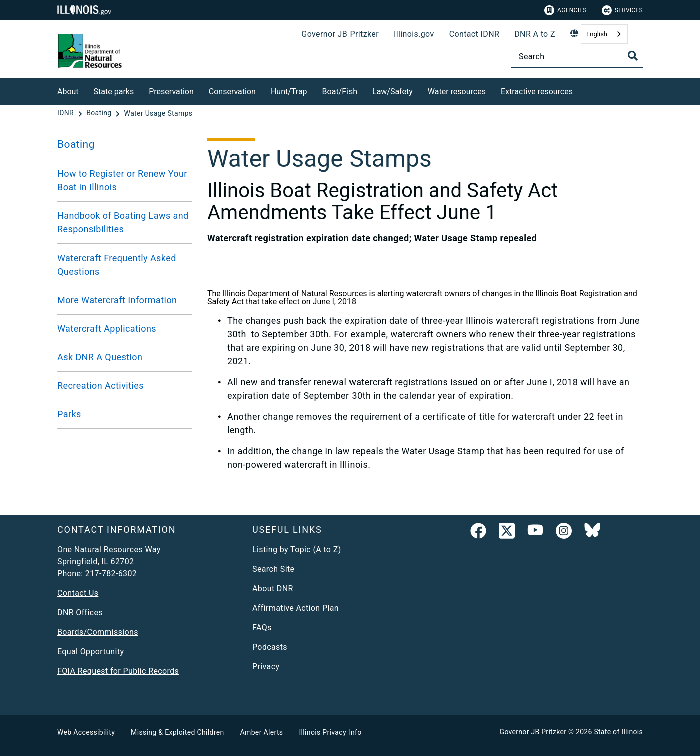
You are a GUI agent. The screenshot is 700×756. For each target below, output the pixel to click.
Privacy (266, 667)
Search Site (273, 569)
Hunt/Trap (289, 91)
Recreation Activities (100, 386)
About (68, 91)
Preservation (171, 91)
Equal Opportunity (90, 652)
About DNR (273, 588)
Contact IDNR (474, 34)
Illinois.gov (414, 34)
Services (622, 10)
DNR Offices (80, 612)
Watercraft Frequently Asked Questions (117, 265)
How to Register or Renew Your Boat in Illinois (122, 180)
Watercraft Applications (107, 328)
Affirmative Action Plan (296, 608)
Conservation (232, 91)
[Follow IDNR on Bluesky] (592, 533)
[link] (478, 533)
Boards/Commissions (98, 632)
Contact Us (78, 593)
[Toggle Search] (633, 56)
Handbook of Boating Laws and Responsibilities (123, 222)
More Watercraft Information (117, 300)
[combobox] (604, 34)
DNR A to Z (535, 34)
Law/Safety (392, 91)
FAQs (262, 627)
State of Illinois (618, 732)
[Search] (577, 56)
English (597, 34)
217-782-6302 (111, 573)
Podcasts (270, 647)
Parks (69, 414)
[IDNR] (66, 113)
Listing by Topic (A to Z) (297, 549)
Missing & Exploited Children (177, 732)
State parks (114, 91)
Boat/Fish (340, 91)
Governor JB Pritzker (340, 34)
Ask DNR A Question (100, 357)
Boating (76, 144)
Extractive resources (537, 91)
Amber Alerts (262, 732)
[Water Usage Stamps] (158, 113)
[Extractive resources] (580, 90)
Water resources (457, 91)
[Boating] (100, 113)
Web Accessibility (86, 732)
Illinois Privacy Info (330, 732)
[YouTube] (535, 533)
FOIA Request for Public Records (118, 671)
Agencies (566, 10)
